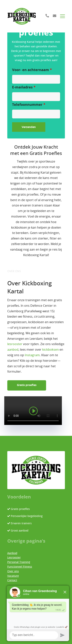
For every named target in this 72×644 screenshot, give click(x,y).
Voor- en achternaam (32, 70)
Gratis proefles (27, 385)
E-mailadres (24, 87)
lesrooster (15, 344)
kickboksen (50, 350)
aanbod (13, 350)
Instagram (32, 355)
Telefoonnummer (29, 105)
